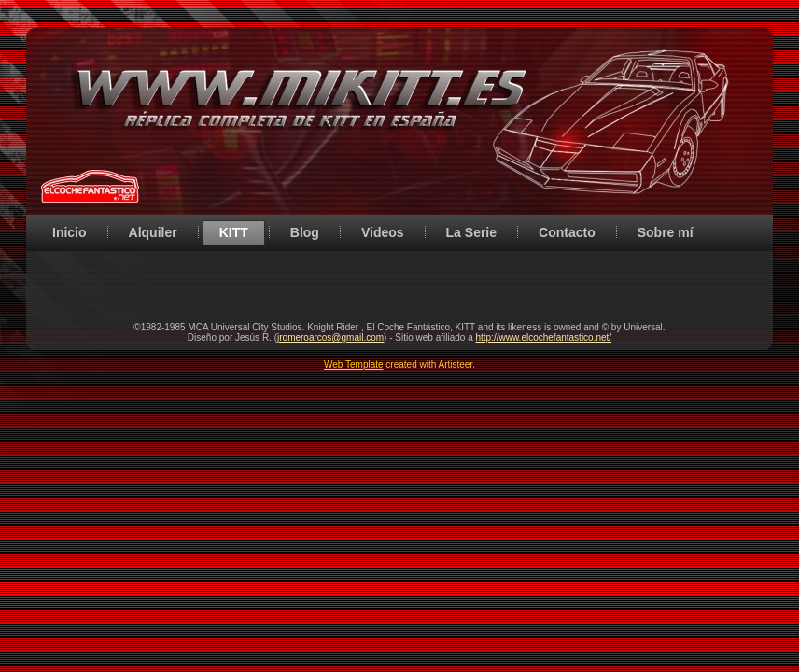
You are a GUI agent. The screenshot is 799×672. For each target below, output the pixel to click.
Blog (305, 232)
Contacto (567, 232)
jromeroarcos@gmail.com (330, 337)
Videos (383, 232)
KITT (234, 232)
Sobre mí (666, 232)
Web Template (354, 364)
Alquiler (153, 232)
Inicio (70, 232)
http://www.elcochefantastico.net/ (543, 337)
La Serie (471, 232)
